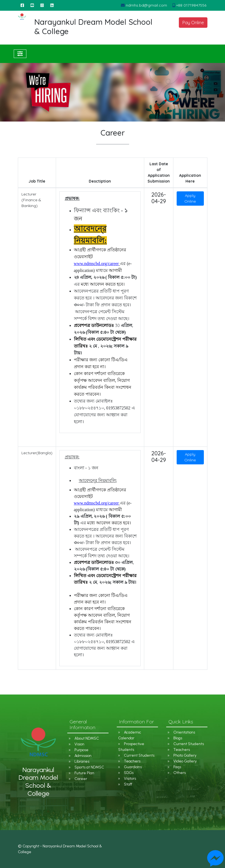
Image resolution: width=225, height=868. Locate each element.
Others (180, 773)
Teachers (132, 761)
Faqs (177, 767)
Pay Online (193, 23)
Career (81, 779)
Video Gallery (185, 761)
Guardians (133, 767)
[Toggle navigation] (20, 54)
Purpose (81, 750)
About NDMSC (87, 738)
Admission (83, 756)
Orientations (184, 732)
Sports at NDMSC (89, 767)
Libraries (82, 761)
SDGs (129, 773)
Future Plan (84, 773)
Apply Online (190, 198)
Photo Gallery (185, 755)
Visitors (130, 779)
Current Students (139, 755)
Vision (79, 744)
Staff (128, 784)
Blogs (178, 738)
